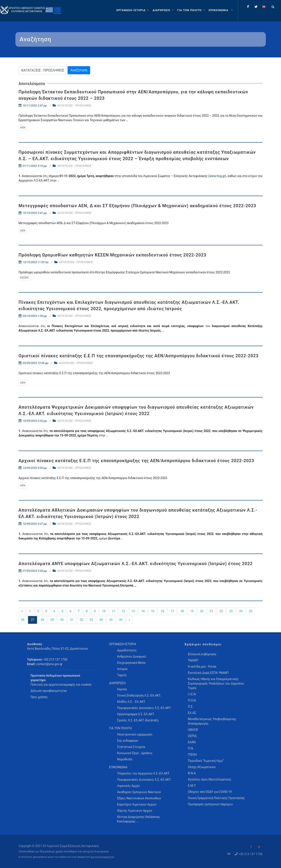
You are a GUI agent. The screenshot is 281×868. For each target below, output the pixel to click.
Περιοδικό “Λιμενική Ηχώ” (206, 761)
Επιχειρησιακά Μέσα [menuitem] (131, 663)
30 (62, 620)
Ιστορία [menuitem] (122, 669)
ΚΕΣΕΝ (24, 278)
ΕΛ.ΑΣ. (192, 713)
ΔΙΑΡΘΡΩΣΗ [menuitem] (117, 683)
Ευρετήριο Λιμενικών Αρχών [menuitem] (137, 804)
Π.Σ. (191, 707)
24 (241, 611)
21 (211, 611)
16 (162, 611)
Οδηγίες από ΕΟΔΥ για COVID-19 (210, 792)
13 (133, 611)
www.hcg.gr (217, 176)
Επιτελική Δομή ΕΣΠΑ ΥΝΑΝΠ (208, 673)
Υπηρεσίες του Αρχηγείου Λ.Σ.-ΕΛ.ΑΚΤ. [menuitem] (144, 773)
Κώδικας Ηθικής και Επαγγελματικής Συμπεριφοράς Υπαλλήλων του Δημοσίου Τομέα (216, 683)
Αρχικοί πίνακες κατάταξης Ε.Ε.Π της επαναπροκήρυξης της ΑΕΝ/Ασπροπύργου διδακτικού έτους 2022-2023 (136, 461)
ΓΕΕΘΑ (192, 755)
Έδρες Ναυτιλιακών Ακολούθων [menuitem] (139, 798)
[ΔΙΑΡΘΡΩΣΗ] (164, 10)
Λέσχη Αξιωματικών (202, 767)
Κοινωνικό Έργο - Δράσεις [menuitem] (135, 753)
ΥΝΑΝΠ (193, 660)
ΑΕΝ (23, 127)
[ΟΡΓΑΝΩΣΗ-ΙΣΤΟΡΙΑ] (133, 10)
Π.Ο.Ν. (192, 700)
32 (82, 620)
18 (182, 611)
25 (251, 611)
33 (91, 620)
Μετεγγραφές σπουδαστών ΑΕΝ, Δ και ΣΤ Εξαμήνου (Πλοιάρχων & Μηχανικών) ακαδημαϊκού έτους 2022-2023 (138, 206)
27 (33, 620)
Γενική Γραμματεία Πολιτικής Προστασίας (216, 798)
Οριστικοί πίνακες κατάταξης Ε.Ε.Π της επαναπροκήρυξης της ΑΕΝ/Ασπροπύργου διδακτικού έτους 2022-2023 (139, 356)
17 (172, 611)
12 (123, 611)
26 (23, 620)
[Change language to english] (264, 7)
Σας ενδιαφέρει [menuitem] (128, 741)
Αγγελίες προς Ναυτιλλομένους (210, 779)
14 (143, 611)
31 (72, 620)
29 (52, 620)
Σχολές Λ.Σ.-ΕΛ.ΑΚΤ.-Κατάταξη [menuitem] (138, 720)
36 (121, 620)
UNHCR (193, 730)
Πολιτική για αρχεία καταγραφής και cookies (61, 685)
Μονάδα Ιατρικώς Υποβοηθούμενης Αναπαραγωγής (212, 721)
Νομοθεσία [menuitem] (125, 759)
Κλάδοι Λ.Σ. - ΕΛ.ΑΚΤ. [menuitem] (132, 702)
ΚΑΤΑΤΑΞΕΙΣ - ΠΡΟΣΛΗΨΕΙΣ (74, 105)
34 (101, 620)
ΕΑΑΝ (192, 742)
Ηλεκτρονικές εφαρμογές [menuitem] (135, 734)
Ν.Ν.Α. (192, 773)
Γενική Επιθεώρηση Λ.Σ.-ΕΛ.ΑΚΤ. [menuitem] (139, 695)
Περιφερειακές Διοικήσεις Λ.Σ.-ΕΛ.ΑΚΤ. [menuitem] (144, 708)
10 (104, 611)
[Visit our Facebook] (251, 847)
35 (111, 620)
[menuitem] (221, 10)
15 (153, 611)
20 (202, 611)
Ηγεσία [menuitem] (122, 689)
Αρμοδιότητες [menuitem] (127, 650)
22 (221, 611)
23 (231, 611)
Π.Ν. (191, 748)
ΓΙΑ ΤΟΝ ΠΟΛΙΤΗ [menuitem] (120, 728)
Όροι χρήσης (39, 697)
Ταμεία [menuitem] (122, 675)
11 (114, 611)
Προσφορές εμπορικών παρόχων (210, 804)
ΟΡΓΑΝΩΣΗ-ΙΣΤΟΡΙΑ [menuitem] (123, 644)
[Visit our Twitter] (259, 847)
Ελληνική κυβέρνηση (202, 654)
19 (192, 611)
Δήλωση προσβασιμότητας (49, 691)
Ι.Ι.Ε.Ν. (192, 694)
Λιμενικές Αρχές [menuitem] (129, 786)
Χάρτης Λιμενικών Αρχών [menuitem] (135, 811)
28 (42, 620)
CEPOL (193, 736)
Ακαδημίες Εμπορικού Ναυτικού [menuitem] (139, 792)
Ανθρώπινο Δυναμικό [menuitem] (132, 657)
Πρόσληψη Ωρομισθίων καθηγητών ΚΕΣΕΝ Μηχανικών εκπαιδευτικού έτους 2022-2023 (113, 255)
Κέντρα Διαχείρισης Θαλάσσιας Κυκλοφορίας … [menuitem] (139, 819)
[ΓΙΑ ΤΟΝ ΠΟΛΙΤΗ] (192, 10)
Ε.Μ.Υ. (192, 786)
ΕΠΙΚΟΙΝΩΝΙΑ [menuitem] (118, 767)
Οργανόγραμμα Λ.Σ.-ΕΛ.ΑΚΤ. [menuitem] (136, 714)
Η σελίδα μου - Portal (202, 667)
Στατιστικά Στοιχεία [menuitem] (131, 747)
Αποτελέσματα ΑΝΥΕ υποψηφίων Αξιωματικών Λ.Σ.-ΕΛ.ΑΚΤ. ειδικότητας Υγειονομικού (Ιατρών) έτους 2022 (136, 564)
